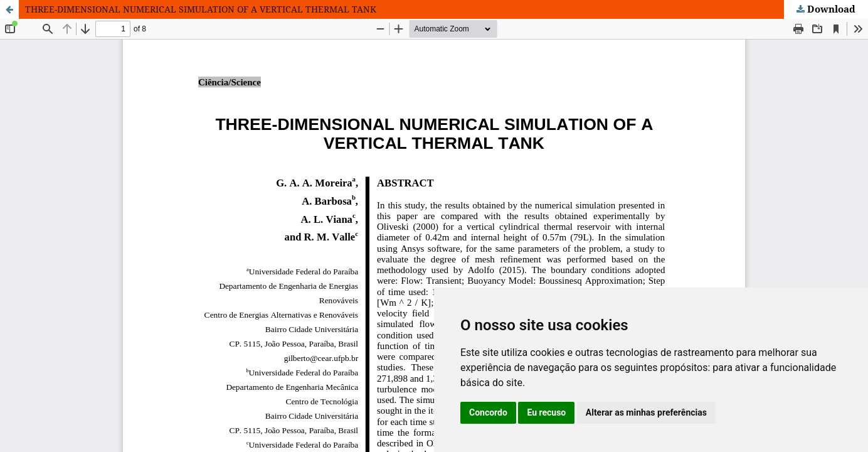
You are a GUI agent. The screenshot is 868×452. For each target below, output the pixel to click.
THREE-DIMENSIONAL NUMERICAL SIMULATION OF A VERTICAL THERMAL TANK (201, 9)
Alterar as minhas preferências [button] (646, 412)
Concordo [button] (488, 412)
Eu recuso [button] (546, 412)
